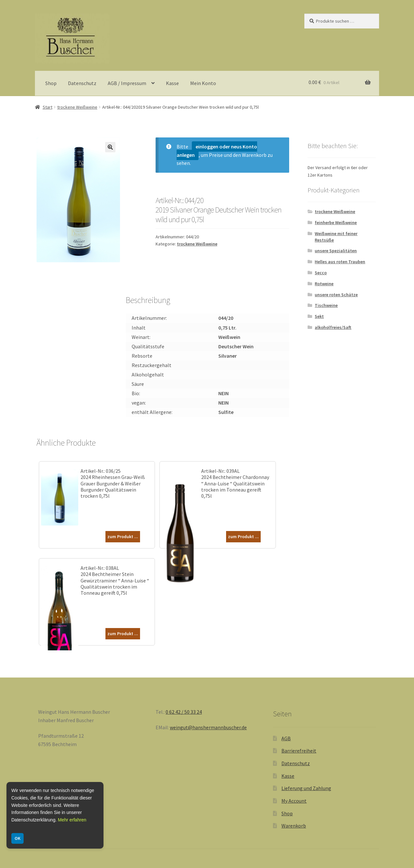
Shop (51, 83)
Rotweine (324, 284)
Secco (321, 273)
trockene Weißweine (77, 107)
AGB (286, 738)
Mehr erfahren (72, 820)
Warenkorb (294, 826)
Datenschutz (82, 83)
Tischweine (326, 305)
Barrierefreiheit (299, 751)
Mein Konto (203, 83)
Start (48, 107)
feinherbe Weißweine (336, 222)
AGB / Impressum (127, 83)
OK (17, 838)
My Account (294, 801)
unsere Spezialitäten (336, 251)
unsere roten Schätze (336, 295)
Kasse (172, 83)
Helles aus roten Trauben (340, 262)
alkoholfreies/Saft (333, 327)
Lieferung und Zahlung (306, 788)
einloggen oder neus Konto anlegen (217, 151)
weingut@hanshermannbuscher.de (208, 727)
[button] (110, 147)
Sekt (319, 316)
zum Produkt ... (123, 537)
